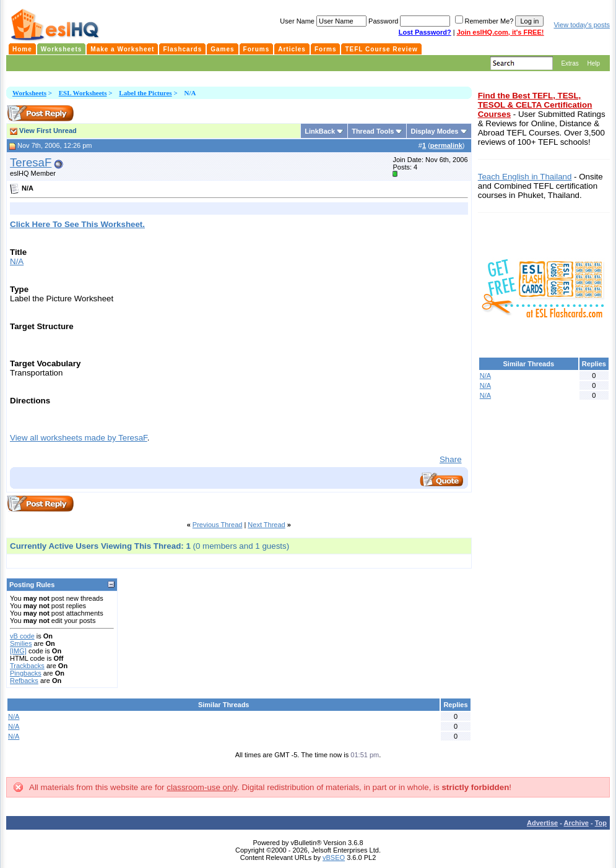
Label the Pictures (145, 93)
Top (601, 823)
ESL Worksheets (83, 93)
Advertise (542, 823)
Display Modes (434, 131)
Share (451, 459)
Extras (570, 63)
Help (593, 63)
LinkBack (320, 131)
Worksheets (29, 93)
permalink (446, 145)
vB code (22, 636)
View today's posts (582, 25)
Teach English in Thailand (525, 177)
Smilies (21, 643)
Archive (576, 823)
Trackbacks (27, 666)
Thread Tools (373, 131)
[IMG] (18, 651)
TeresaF (31, 162)
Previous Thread (218, 525)
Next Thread (266, 525)
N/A (17, 261)
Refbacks (24, 681)
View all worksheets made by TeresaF (79, 438)
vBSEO (334, 857)
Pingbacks (26, 673)
